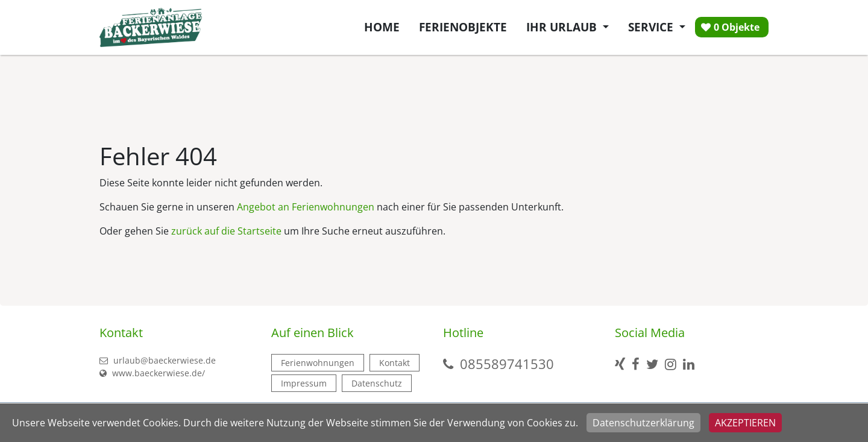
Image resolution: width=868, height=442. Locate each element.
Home (382, 27)
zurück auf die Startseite (226, 231)
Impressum (304, 383)
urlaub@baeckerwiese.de (158, 360)
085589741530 (507, 364)
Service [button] (652, 27)
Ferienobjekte (463, 27)
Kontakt (395, 363)
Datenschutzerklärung (643, 423)
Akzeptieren (745, 423)
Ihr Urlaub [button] (563, 27)
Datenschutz (377, 383)
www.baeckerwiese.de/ (152, 373)
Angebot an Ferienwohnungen (306, 207)
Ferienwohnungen (318, 363)
